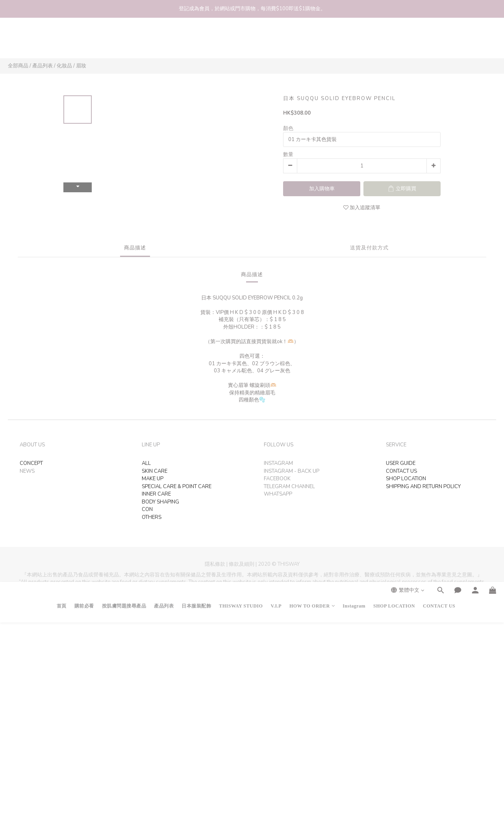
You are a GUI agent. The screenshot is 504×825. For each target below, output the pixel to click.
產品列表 (164, 42)
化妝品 (64, 66)
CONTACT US (439, 42)
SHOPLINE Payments (267, 613)
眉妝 (81, 66)
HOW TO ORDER (312, 42)
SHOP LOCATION (394, 42)
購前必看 (84, 42)
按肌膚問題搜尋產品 (124, 42)
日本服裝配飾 (196, 42)
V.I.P (276, 42)
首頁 (62, 42)
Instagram (354, 42)
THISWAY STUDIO (241, 42)
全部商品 (18, 66)
